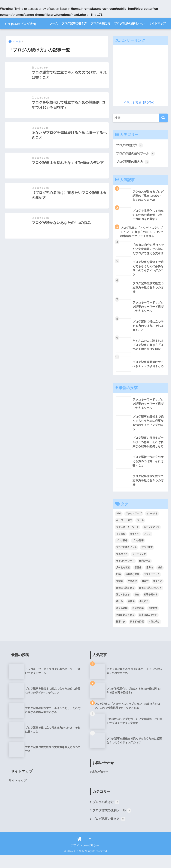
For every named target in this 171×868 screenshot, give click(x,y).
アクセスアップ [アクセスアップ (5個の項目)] (134, 526)
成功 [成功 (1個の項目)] (160, 580)
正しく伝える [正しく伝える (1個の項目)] (123, 607)
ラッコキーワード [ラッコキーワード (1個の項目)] (125, 574)
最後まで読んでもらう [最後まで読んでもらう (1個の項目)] (150, 601)
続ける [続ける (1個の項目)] (120, 614)
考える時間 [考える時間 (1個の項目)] (122, 621)
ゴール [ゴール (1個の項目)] (140, 533)
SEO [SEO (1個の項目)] (119, 526)
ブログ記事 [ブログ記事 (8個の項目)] (138, 553)
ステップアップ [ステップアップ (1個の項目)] (151, 540)
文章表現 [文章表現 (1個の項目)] (132, 594)
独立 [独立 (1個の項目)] (137, 607)
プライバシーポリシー (85, 859)
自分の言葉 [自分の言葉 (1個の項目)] (138, 621)
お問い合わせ (99, 785)
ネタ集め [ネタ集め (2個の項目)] (121, 547)
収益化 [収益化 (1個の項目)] (138, 580)
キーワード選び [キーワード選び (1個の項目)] (124, 533)
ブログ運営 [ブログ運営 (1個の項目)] (147, 560)
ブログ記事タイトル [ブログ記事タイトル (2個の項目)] (126, 560)
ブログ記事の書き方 (74, 35)
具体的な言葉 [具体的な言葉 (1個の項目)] (123, 580)
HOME (85, 852)
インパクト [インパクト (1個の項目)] (152, 526)
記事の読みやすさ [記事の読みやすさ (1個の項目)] (148, 628)
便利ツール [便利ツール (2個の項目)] (145, 574)
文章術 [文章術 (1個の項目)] (120, 594)
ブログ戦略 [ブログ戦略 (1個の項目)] (122, 553)
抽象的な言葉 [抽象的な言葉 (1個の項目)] (132, 587)
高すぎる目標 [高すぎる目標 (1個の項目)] (137, 634)
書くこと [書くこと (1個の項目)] (158, 594)
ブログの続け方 (101, 35)
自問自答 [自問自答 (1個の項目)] (153, 621)
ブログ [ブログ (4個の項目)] (147, 547)
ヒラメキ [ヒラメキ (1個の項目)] (135, 547)
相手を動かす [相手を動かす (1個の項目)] (151, 607)
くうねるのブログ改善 (28, 23)
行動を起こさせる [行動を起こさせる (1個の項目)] (125, 628)
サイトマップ (157, 35)
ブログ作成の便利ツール (130, 35)
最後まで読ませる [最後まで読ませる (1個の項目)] (125, 601)
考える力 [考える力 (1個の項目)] (144, 614)
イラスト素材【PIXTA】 (140, 114)
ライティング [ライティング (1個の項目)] (139, 567)
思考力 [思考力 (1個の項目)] (150, 580)
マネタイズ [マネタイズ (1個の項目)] (122, 567)
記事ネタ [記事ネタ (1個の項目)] (121, 634)
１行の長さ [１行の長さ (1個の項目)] (154, 634)
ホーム (54, 35)
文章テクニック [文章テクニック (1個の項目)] (152, 587)
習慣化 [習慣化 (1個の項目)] (131, 614)
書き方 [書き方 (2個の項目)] (145, 594)
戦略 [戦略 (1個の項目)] (118, 587)
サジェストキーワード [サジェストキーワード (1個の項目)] (127, 540)
